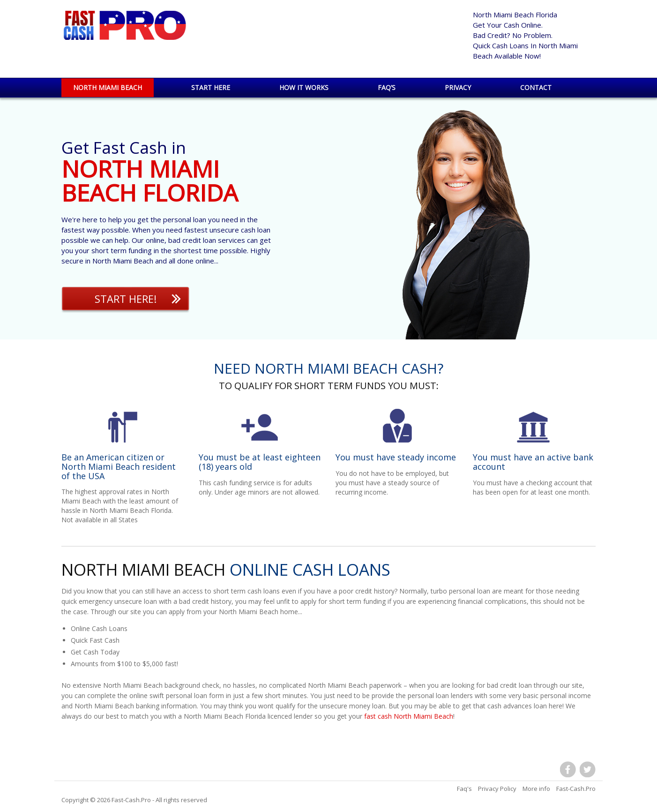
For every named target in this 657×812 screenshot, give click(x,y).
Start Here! (126, 299)
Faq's (464, 789)
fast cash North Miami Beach (409, 716)
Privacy (458, 87)
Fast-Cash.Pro (131, 800)
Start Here (211, 87)
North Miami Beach (108, 87)
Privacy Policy (497, 789)
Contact (536, 87)
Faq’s (387, 87)
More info (536, 789)
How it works (304, 87)
